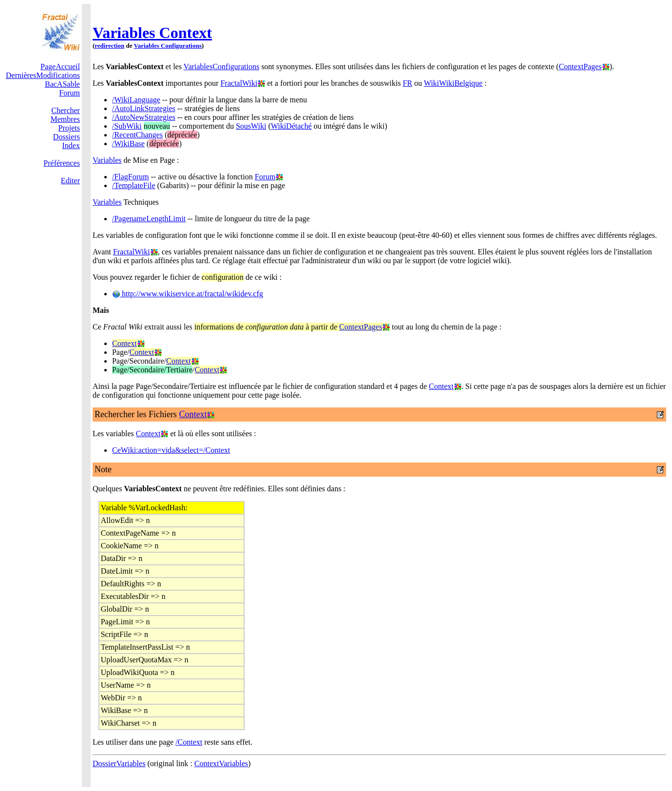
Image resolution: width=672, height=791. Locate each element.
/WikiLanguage (136, 100)
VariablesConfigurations (222, 67)
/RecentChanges (137, 135)
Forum (69, 93)
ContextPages (580, 67)
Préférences (62, 163)
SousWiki (251, 126)
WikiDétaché (291, 126)
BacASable (62, 84)
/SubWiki (127, 126)
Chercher (66, 110)
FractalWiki (239, 83)
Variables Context (152, 33)
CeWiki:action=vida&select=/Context (171, 450)
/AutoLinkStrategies (144, 108)
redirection (109, 46)
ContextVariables (221, 763)
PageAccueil (60, 67)
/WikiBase (128, 144)
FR (407, 83)
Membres (65, 119)
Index (71, 145)
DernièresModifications (43, 75)
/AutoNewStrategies (144, 117)
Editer (70, 181)
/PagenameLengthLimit (149, 219)
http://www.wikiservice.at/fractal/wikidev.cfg (188, 294)
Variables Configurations (167, 46)
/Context (189, 742)
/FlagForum (131, 177)
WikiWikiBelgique (453, 83)
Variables (107, 160)
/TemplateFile (134, 185)
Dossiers (67, 137)
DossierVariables (119, 763)
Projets (69, 128)
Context (125, 343)
